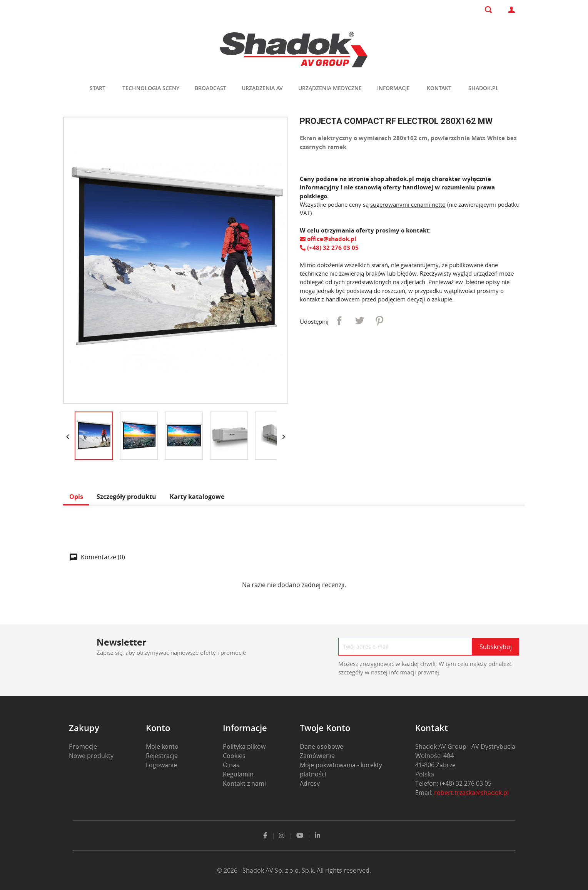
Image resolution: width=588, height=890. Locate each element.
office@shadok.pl (328, 239)
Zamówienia (317, 756)
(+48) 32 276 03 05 (329, 248)
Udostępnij (339, 321)
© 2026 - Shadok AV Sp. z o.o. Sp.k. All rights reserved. (294, 870)
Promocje (83, 746)
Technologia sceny (151, 88)
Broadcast (210, 88)
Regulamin (238, 774)
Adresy (310, 783)
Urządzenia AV (262, 88)
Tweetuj (359, 321)
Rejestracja (162, 756)
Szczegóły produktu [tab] (126, 497)
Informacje (393, 88)
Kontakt (439, 88)
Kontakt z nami (244, 783)
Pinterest (379, 321)
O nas (231, 765)
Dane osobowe (322, 746)
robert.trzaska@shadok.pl (471, 793)
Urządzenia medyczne (330, 88)
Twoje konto (325, 728)
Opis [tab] (76, 497)
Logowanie (161, 765)
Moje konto (162, 746)
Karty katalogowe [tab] (197, 497)
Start (98, 88)
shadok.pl (484, 88)
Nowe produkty (91, 756)
